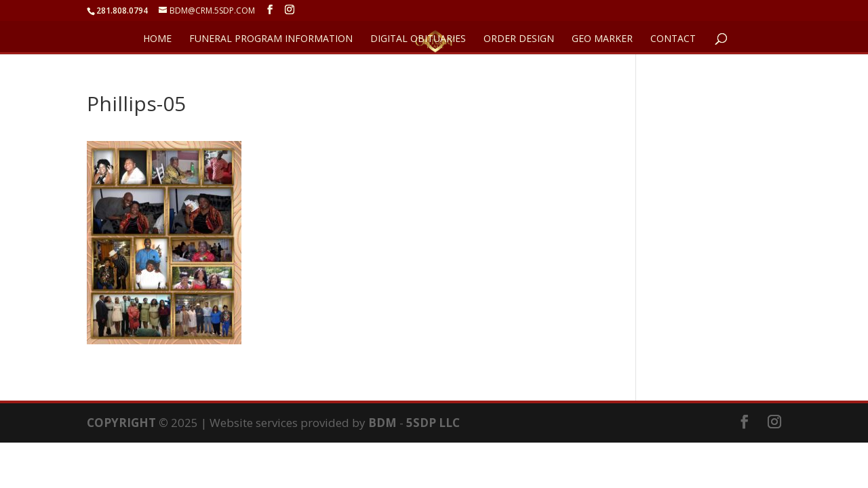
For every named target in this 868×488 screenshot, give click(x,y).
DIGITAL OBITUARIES (418, 39)
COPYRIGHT (121, 423)
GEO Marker (602, 39)
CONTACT (673, 39)
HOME (157, 39)
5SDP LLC (433, 423)
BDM (382, 423)
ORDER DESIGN (519, 39)
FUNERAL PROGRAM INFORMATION (271, 39)
